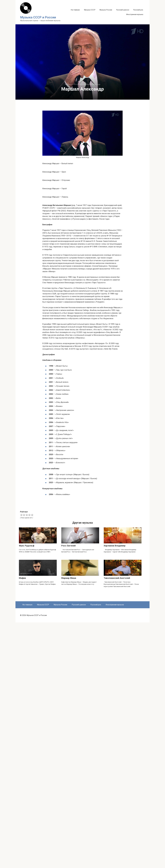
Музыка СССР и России (38, 17)
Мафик (22, 824)
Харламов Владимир (115, 791)
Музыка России (106, 10)
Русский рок (138, 10)
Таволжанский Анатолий (117, 824)
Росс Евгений (68, 791)
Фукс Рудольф (27, 791)
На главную (75, 10)
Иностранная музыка (135, 14)
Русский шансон (123, 10)
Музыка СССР (90, 10)
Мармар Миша (69, 824)
